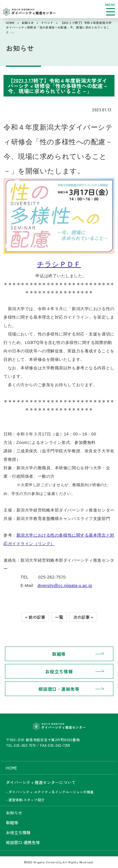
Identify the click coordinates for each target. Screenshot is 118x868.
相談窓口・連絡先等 (59, 689)
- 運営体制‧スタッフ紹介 (25, 800)
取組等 (59, 654)
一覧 (59, 617)
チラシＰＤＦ (59, 264)
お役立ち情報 (59, 671)
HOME (10, 23)
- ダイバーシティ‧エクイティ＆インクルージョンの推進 (50, 792)
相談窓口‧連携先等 (23, 842)
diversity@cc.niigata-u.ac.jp (65, 586)
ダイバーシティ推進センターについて (41, 782)
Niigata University (48, 862)
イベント (47, 23)
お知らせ (28, 23)
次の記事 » (83, 617)
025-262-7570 (25, 745)
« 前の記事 (35, 617)
